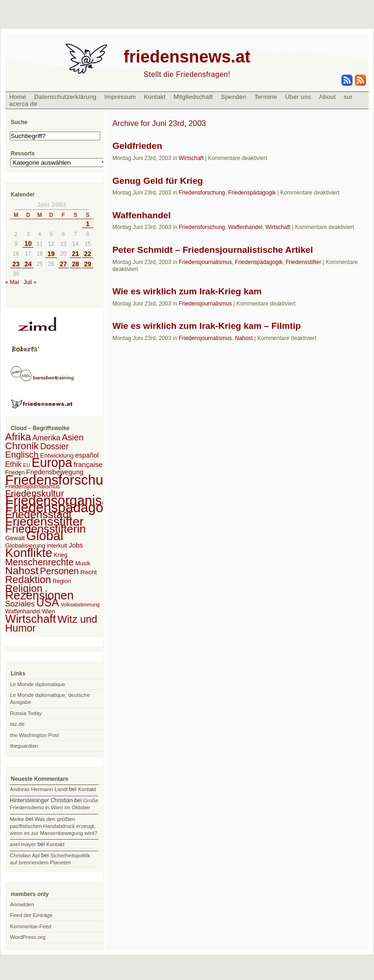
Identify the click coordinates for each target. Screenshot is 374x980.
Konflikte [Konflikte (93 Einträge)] (29, 553)
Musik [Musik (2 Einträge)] (83, 563)
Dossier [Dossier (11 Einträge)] (54, 446)
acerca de (23, 104)
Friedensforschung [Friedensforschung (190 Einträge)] (62, 480)
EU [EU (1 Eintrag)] (27, 465)
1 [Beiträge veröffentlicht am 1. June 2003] (88, 224)
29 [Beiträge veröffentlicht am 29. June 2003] (87, 264)
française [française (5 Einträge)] (88, 464)
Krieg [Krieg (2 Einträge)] (61, 555)
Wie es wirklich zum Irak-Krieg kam (187, 291)
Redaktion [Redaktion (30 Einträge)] (28, 580)
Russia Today (26, 713)
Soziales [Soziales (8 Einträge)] (20, 604)
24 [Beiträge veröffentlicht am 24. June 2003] (28, 264)
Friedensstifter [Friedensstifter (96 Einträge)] (44, 521)
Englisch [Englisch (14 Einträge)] (22, 455)
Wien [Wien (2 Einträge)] (48, 612)
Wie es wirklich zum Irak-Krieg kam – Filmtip (207, 326)
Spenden (234, 97)
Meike (17, 819)
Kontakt (155, 97)
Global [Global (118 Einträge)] (45, 536)
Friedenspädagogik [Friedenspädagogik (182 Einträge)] (63, 507)
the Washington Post (35, 735)
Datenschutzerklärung (65, 97)
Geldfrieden (137, 146)
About (327, 97)
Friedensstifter (304, 262)
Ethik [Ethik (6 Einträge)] (13, 464)
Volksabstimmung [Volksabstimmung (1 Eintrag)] (80, 605)
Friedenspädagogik (252, 193)
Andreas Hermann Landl (38, 789)
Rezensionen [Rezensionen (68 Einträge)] (39, 595)
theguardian (24, 746)
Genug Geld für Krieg (158, 181)
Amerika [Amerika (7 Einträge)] (47, 438)
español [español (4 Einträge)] (87, 455)
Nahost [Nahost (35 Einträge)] (22, 571)
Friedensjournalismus (205, 262)
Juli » (30, 282)
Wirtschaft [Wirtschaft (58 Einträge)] (31, 619)
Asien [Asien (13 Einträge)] (73, 437)
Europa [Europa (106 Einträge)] (52, 463)
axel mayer (23, 844)
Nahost (244, 338)
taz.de (17, 724)
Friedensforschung (202, 193)
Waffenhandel (142, 215)
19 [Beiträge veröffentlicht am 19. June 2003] (51, 254)
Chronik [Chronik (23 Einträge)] (22, 446)
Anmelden (22, 904)
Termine (266, 97)
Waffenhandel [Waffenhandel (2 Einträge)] (23, 612)
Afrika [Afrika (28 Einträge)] (18, 437)
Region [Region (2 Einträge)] (62, 581)
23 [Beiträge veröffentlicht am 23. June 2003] (16, 264)
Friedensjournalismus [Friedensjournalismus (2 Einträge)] (32, 487)
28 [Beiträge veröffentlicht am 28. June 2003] (75, 264)
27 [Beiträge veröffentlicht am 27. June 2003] (63, 264)
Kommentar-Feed (31, 926)
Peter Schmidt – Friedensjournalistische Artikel (213, 250)
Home (18, 97)
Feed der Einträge (31, 915)
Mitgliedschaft (193, 97)
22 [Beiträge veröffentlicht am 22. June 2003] (87, 254)
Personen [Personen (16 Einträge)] (59, 571)
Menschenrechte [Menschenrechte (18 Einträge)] (39, 562)
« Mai (12, 282)
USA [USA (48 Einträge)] (48, 602)
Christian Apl (25, 855)
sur (348, 97)
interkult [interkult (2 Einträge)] (57, 546)
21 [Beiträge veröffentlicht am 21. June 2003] (75, 254)
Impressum (120, 97)
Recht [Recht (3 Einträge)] (88, 572)
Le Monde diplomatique (38, 684)
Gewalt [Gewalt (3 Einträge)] (15, 538)
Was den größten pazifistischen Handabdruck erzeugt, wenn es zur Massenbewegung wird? (53, 826)
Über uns (298, 97)
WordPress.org (28, 937)
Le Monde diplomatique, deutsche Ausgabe (50, 699)
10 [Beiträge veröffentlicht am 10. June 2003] (28, 244)
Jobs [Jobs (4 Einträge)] (76, 545)
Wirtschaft (191, 158)
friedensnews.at (187, 57)
